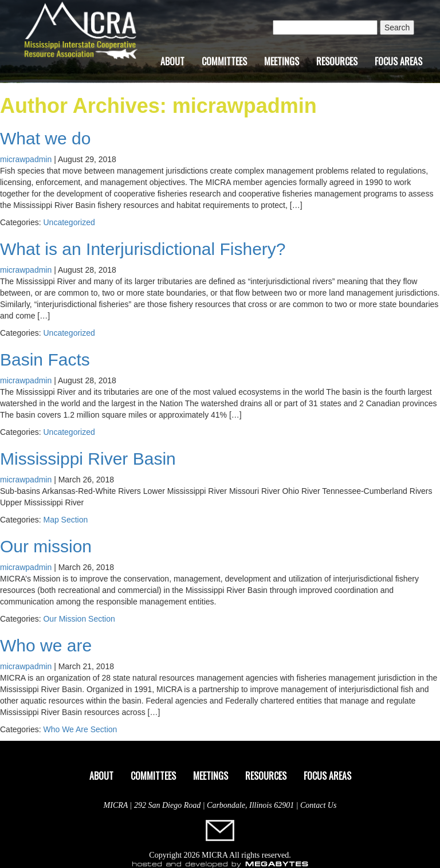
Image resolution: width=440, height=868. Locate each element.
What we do (45, 138)
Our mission (46, 546)
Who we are (46, 645)
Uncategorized (69, 222)
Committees (224, 61)
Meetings (282, 61)
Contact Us (318, 805)
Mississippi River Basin (88, 459)
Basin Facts (45, 360)
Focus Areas (398, 61)
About (172, 61)
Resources (337, 61)
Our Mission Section (79, 619)
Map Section (65, 520)
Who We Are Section (80, 729)
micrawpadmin (26, 159)
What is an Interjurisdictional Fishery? (143, 249)
